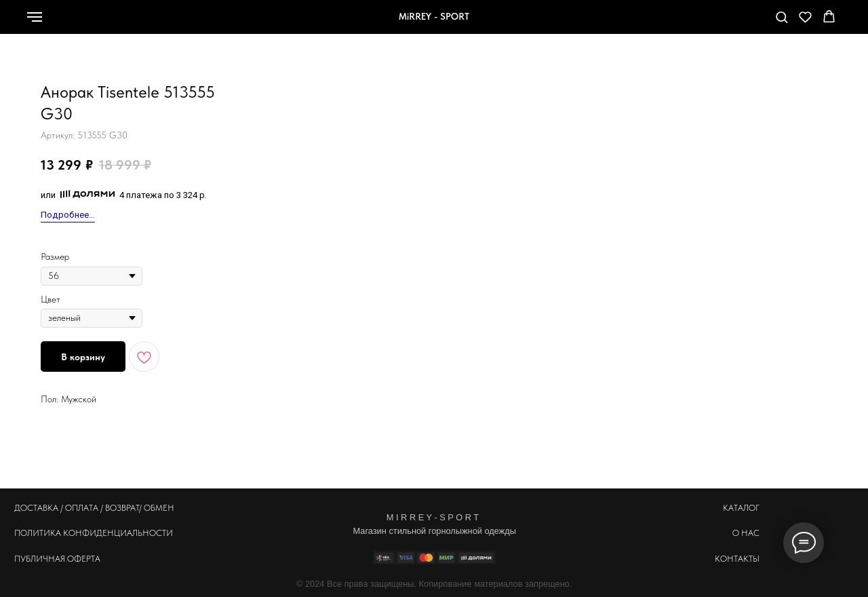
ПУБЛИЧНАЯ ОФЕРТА (57, 559)
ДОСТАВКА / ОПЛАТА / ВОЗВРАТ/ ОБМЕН (94, 508)
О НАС (746, 533)
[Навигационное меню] (35, 17)
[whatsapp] (676, 23)
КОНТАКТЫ (737, 559)
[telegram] (736, 23)
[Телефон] (706, 23)
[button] (782, 17)
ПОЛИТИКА (38, 533)
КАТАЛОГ (741, 508)
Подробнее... (68, 215)
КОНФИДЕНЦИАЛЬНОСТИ (118, 533)
